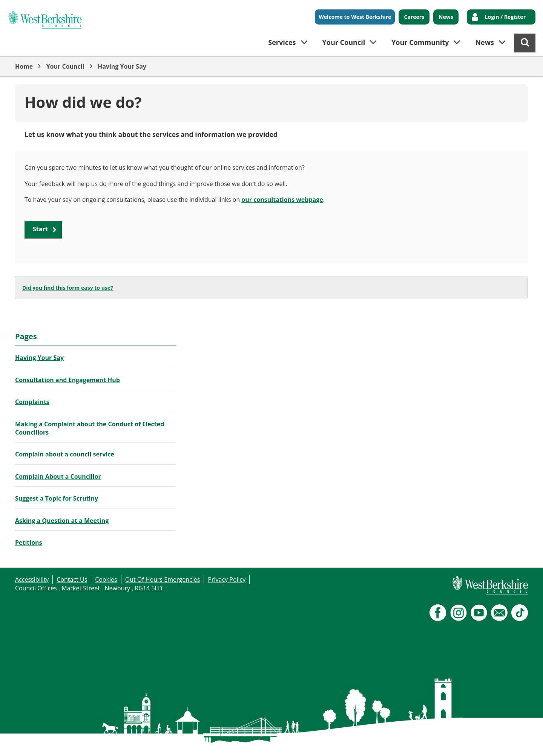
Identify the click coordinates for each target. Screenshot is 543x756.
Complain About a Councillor (58, 476)
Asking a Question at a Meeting (62, 521)
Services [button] (282, 42)
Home (24, 66)
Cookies (106, 579)
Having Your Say (122, 66)
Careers (414, 17)
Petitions (29, 542)
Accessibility (32, 579)
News (446, 17)
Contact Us (72, 579)
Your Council (65, 66)
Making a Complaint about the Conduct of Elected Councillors (90, 428)
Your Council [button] (344, 42)
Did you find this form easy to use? (68, 288)
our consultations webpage (282, 200)
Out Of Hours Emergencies (163, 579)
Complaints (32, 402)
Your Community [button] (420, 42)
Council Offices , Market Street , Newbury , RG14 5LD (89, 588)
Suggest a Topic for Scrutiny (57, 498)
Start (40, 229)
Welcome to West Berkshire (355, 17)
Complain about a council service (65, 454)
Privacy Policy (227, 579)
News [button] (485, 42)
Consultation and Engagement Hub (67, 380)
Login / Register (505, 17)
